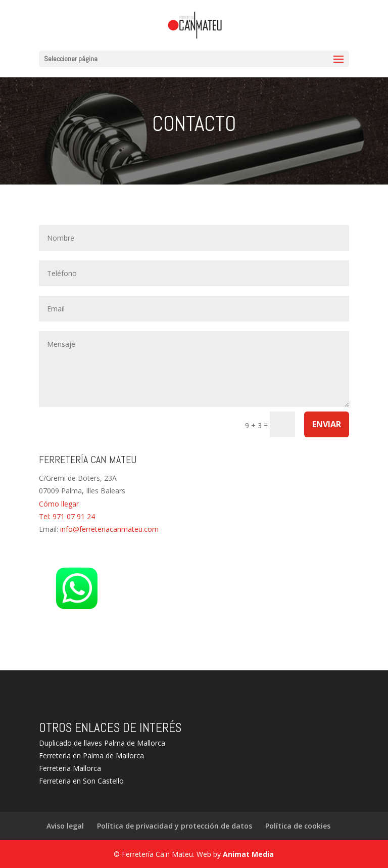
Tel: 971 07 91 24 (67, 516)
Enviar (327, 424)
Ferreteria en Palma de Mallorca (91, 756)
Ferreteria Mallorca (70, 768)
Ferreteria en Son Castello (81, 781)
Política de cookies (298, 826)
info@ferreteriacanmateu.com (109, 529)
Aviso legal (65, 826)
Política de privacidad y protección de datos (175, 826)
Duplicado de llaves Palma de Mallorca (102, 743)
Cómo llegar (59, 504)
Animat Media (248, 854)
